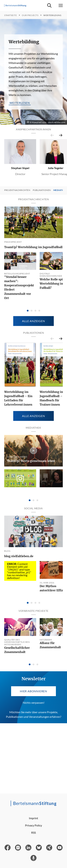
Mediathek (60, 190)
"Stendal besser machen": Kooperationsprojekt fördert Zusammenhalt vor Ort (19, 287)
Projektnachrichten (17, 190)
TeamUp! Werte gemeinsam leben (31, 461)
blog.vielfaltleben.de (19, 556)
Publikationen (42, 190)
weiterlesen (20, 103)
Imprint (33, 818)
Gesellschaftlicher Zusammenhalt (17, 650)
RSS (33, 833)
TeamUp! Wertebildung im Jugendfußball (33, 247)
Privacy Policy (33, 825)
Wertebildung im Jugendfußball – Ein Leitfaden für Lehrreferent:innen (18, 398)
